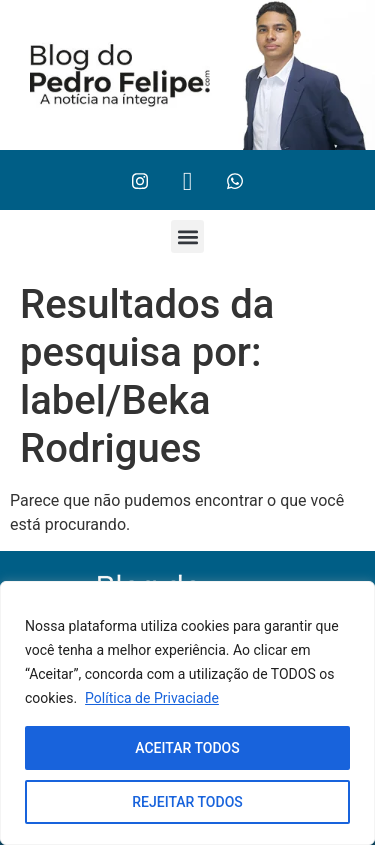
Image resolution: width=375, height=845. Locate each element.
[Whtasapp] (235, 180)
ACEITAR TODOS (187, 748)
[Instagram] (140, 180)
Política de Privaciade (152, 698)
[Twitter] (188, 180)
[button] (187, 236)
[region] (187, 713)
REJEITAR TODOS (187, 802)
